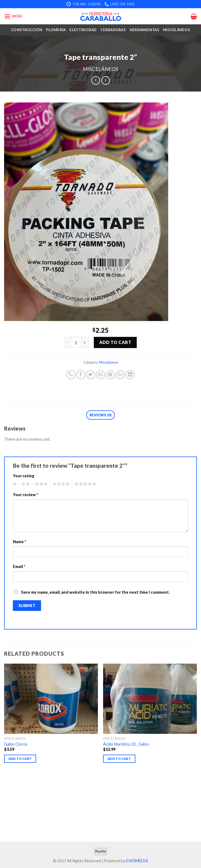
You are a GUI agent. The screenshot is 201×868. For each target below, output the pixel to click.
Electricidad (83, 30)
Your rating (24, 476)
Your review (25, 495)
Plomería (56, 30)
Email (19, 567)
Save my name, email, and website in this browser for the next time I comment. (95, 592)
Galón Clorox (16, 744)
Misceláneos (177, 30)
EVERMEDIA (137, 861)
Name (19, 542)
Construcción (27, 30)
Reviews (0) (101, 415)
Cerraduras (113, 30)
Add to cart (115, 342)
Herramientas (144, 30)
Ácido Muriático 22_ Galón (126, 744)
